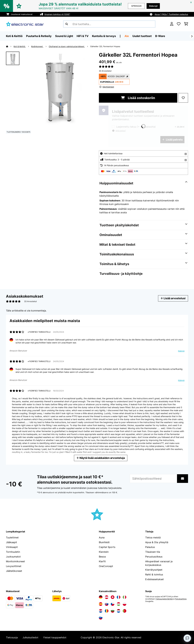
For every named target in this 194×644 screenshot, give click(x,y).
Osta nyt (153, 6)
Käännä (181, 351)
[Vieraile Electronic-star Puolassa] (125, 604)
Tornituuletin (13, 552)
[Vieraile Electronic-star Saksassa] (101, 597)
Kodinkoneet (37, 46)
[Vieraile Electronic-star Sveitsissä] (113, 597)
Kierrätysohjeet (154, 570)
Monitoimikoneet (15, 561)
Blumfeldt (104, 542)
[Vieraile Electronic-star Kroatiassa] (101, 611)
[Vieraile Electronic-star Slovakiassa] (107, 604)
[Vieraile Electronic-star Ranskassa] (119, 597)
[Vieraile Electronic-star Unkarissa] (119, 604)
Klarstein (104, 552)
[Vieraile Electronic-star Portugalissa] (125, 611)
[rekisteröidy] (192, 36)
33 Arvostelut (105, 71)
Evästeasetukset (154, 579)
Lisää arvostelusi (173, 298)
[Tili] (172, 24)
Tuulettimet (12, 537)
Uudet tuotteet (142, 36)
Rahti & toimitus (154, 574)
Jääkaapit (11, 542)
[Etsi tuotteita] (109, 24)
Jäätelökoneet (14, 571)
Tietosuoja (12, 637)
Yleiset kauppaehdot (55, 637)
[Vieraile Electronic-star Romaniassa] (107, 611)
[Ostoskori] (186, 24)
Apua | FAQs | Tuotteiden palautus (171, 14)
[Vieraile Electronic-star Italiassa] (125, 597)
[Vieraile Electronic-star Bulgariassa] (113, 611)
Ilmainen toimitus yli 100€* (57, 14)
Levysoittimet (14, 566)
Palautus (150, 547)
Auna (102, 537)
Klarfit (102, 561)
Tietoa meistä (153, 537)
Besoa (102, 557)
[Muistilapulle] (183, 98)
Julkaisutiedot (30, 637)
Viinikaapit (12, 547)
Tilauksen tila (153, 552)
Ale (127, 36)
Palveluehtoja (181, 599)
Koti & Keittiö (20, 46)
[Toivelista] (179, 24)
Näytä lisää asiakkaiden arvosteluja (101, 458)
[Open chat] (187, 638)
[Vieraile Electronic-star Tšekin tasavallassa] (113, 604)
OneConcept (106, 566)
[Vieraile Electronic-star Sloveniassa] (101, 618)
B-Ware (160, 36)
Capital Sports (107, 547)
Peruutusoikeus (154, 557)
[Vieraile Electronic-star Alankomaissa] (119, 611)
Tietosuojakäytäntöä (164, 599)
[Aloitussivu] (10, 46)
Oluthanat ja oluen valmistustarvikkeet (67, 46)
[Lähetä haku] (67, 24)
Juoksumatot (13, 557)
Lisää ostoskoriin (138, 98)
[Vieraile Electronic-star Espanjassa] (101, 604)
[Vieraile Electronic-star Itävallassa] (107, 597)
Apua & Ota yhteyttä (157, 542)
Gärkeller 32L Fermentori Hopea (105, 46)
